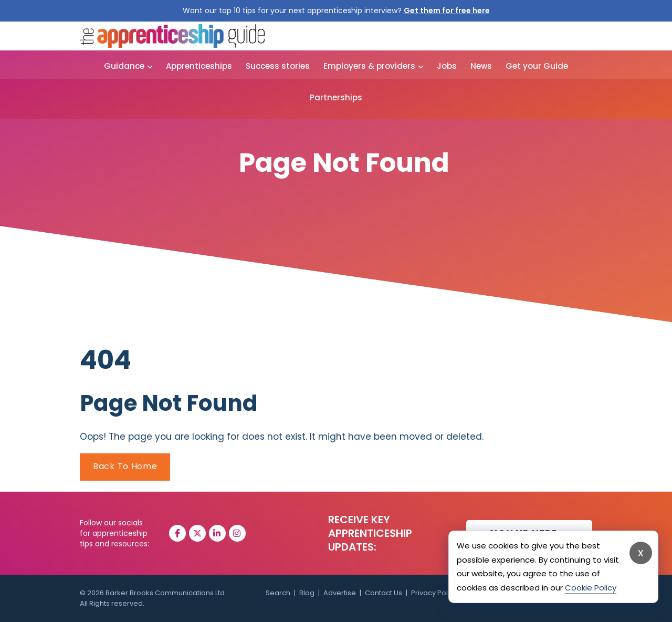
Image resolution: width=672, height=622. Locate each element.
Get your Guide (537, 66)
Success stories (278, 66)
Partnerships (336, 97)
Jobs (447, 66)
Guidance (124, 66)
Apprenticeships (199, 66)
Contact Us (384, 593)
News (481, 66)
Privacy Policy (434, 593)
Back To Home (125, 466)
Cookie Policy (591, 588)
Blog (307, 593)
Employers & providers (369, 66)
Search (278, 593)
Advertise (340, 593)
